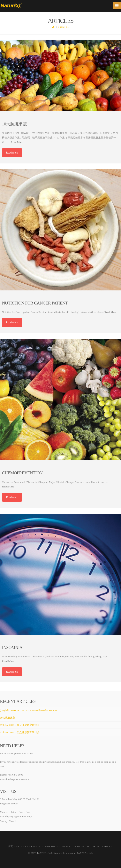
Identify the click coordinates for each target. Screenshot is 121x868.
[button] (117, 6)
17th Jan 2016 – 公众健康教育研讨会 (20, 725)
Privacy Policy (103, 846)
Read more (12, 153)
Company (50, 846)
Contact (64, 846)
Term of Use (81, 846)
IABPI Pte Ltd (45, 853)
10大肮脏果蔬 (8, 718)
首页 (11, 846)
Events (36, 846)
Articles (22, 846)
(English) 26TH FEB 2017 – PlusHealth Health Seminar (29, 710)
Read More (17, 142)
